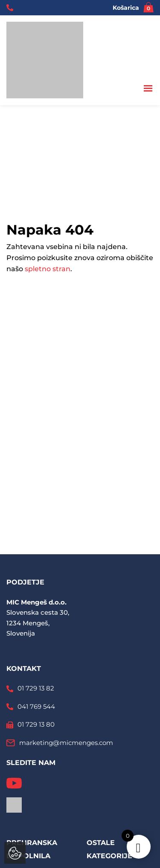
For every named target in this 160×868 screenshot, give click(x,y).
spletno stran (48, 269)
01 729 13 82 (36, 688)
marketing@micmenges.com (66, 743)
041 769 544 (36, 706)
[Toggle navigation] (149, 89)
